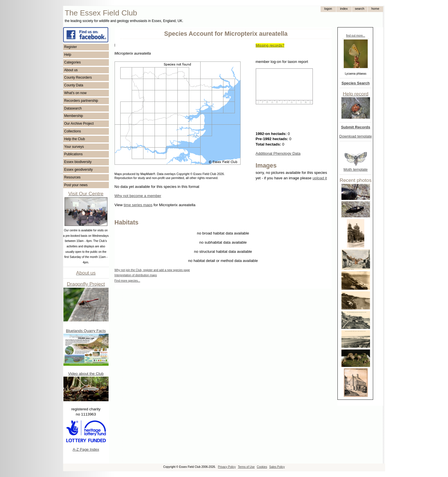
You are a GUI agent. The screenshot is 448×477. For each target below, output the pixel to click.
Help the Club (75, 139)
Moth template (355, 169)
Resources (72, 177)
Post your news (76, 185)
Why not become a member (138, 196)
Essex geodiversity (79, 170)
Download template (356, 136)
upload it (320, 178)
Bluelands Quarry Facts (86, 331)
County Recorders (78, 77)
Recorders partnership (81, 101)
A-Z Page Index (86, 449)
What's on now (75, 93)
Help (68, 55)
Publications (74, 154)
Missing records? (270, 45)
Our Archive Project (79, 124)
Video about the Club (86, 374)
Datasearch (73, 108)
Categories (73, 62)
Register (71, 47)
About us (71, 70)
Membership (74, 116)
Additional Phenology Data (278, 153)
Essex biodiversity (78, 162)
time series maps (138, 205)
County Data (74, 85)
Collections (73, 131)
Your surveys (74, 147)
